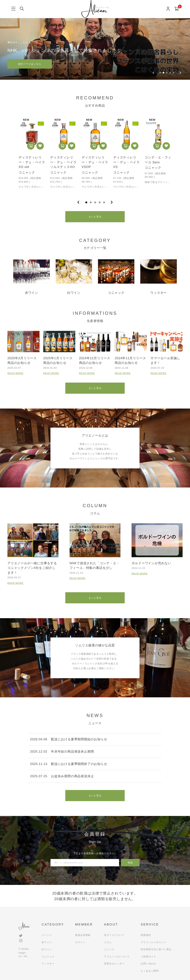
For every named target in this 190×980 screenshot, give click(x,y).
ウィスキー (48, 964)
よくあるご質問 (150, 971)
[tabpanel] (32, 154)
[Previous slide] (153, 73)
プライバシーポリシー (153, 942)
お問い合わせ (148, 964)
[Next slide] (180, 73)
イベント (47, 935)
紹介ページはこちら (30, 64)
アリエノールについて (117, 957)
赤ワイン (47, 942)
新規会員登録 (83, 935)
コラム (108, 942)
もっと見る (95, 217)
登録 (130, 863)
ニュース (109, 949)
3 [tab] (95, 202)
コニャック (48, 957)
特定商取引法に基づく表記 (156, 949)
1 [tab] (86, 202)
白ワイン (47, 949)
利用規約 (146, 935)
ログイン (80, 942)
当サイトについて (114, 935)
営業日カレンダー (114, 964)
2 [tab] (91, 202)
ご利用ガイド (148, 957)
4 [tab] (100, 202)
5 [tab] (104, 202)
